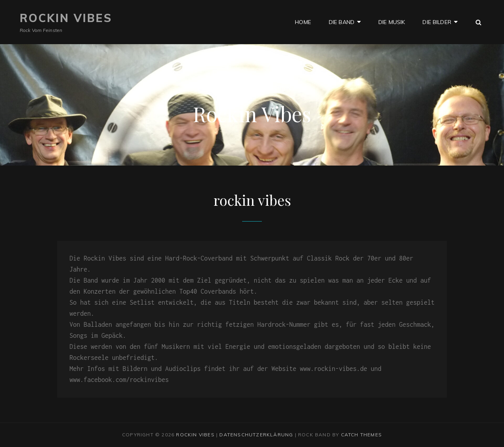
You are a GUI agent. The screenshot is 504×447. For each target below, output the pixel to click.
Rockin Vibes (66, 18)
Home (303, 22)
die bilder (437, 22)
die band (342, 22)
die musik (392, 22)
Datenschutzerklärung (256, 435)
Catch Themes (361, 435)
